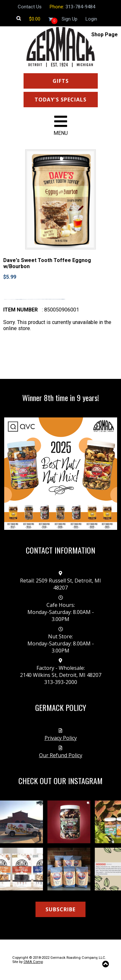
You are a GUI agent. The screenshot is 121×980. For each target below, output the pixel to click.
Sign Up (70, 19)
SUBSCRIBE (60, 909)
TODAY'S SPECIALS (60, 100)
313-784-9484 (80, 7)
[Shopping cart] (35, 19)
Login (91, 19)
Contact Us (30, 7)
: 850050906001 (60, 310)
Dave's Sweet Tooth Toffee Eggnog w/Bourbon (47, 263)
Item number (20, 310)
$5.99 (10, 277)
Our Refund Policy (61, 755)
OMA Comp (33, 962)
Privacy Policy (61, 738)
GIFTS (61, 81)
